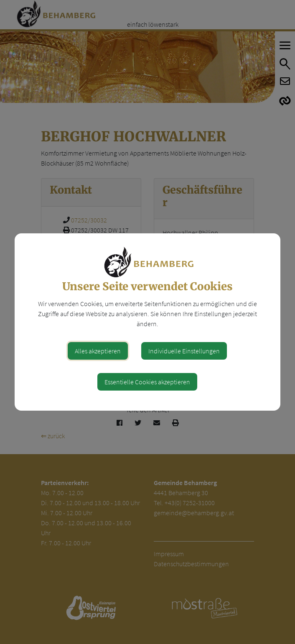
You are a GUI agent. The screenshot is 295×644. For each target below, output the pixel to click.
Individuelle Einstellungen (184, 351)
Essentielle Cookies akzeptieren (147, 382)
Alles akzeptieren (98, 351)
